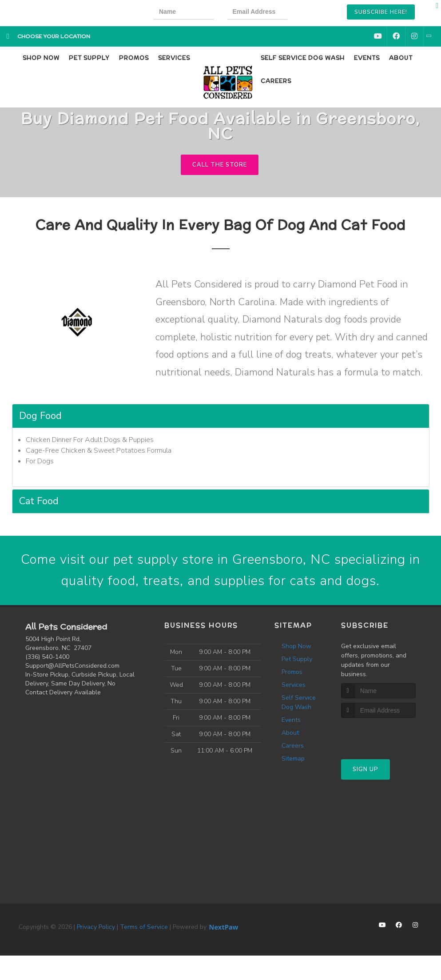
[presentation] (331, 13)
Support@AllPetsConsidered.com (72, 666)
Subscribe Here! (381, 12)
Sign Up (366, 769)
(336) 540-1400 (47, 657)
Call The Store (220, 165)
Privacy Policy (96, 927)
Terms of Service (144, 927)
